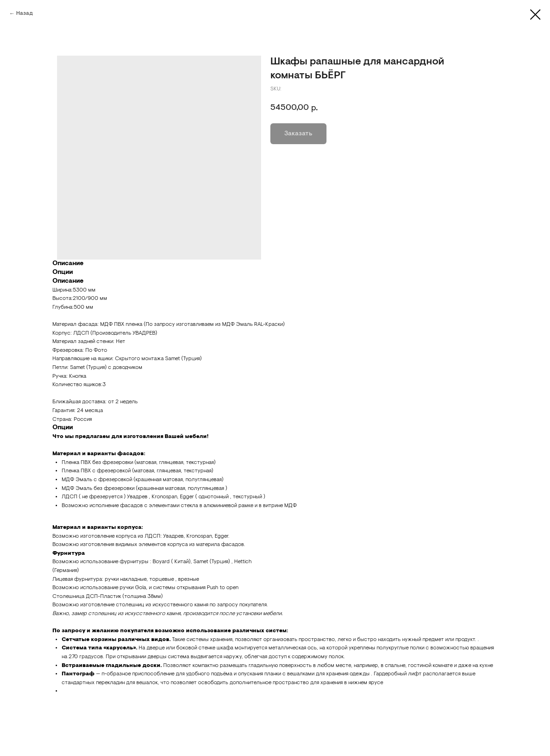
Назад (25, 13)
